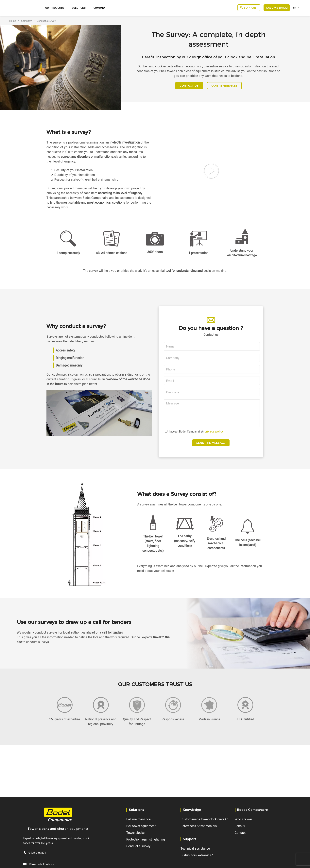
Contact (240, 833)
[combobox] (297, 8)
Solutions (79, 8)
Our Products (55, 8)
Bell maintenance (138, 819)
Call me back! (277, 8)
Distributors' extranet (195, 855)
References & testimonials (199, 826)
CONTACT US (186, 88)
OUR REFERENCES (228, 88)
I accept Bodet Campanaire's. (197, 435)
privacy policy (214, 435)
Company (100, 8)
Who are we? (244, 819)
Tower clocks (135, 833)
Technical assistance (195, 848)
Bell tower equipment (141, 826)
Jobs (238, 826)
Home (13, 21)
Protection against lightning (146, 839)
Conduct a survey (138, 846)
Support (251, 8)
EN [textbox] (294, 8)
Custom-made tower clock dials (202, 819)
